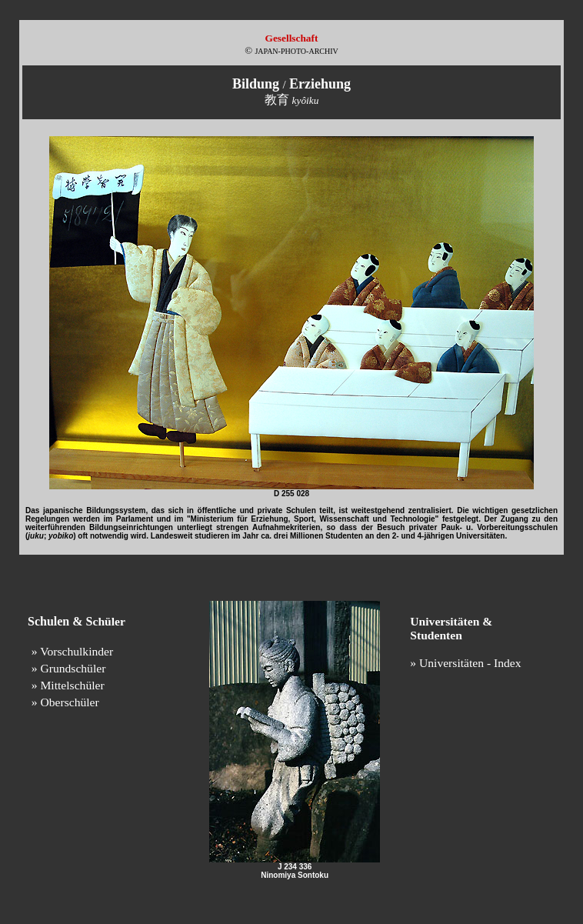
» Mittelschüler (68, 685)
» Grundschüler (69, 668)
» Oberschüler (65, 702)
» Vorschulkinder (72, 651)
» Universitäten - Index (465, 663)
